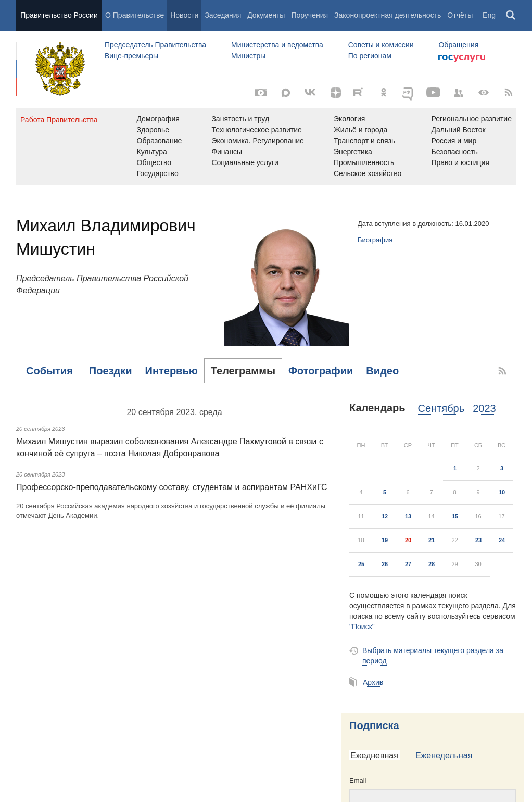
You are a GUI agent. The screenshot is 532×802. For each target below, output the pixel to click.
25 (361, 564)
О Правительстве (135, 15)
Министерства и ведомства (277, 45)
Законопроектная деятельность (388, 15)
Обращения (458, 45)
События (49, 371)
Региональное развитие (471, 119)
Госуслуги (462, 58)
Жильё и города (360, 130)
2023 (484, 408)
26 (385, 564)
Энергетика (353, 152)
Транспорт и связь (365, 141)
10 (502, 492)
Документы (266, 15)
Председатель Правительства (155, 45)
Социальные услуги (245, 162)
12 (385, 516)
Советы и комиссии (381, 45)
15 (455, 516)
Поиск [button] (511, 16)
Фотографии (321, 371)
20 (408, 540)
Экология (349, 119)
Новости (184, 15)
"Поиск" (362, 626)
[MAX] (286, 93)
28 (432, 564)
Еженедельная (444, 755)
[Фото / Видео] (261, 93)
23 (478, 540)
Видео (382, 371)
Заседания (223, 15)
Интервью (172, 371)
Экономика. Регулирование (257, 141)
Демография (158, 119)
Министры (248, 56)
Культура (152, 152)
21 (432, 540)
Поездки (111, 371)
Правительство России (59, 15)
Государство (158, 173)
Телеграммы (243, 371)
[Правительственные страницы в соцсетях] (459, 93)
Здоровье (153, 130)
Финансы (227, 152)
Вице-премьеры (131, 56)
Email (358, 780)
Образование (160, 141)
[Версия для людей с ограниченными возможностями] (484, 93)
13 (408, 516)
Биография (375, 240)
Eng (489, 15)
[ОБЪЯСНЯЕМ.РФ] (409, 93)
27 (408, 564)
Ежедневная (374, 755)
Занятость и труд (240, 119)
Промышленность (364, 162)
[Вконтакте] (311, 93)
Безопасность (454, 152)
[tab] (49, 371)
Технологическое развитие (256, 130)
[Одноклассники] (384, 93)
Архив (373, 682)
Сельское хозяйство (368, 173)
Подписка (374, 725)
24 (502, 540)
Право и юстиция (460, 162)
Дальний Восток (458, 130)
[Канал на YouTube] (434, 93)
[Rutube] (360, 92)
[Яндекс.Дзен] (336, 93)
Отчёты (460, 15)
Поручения (309, 15)
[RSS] (509, 93)
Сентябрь (441, 408)
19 (385, 540)
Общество (154, 162)
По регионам (370, 56)
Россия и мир (454, 141)
